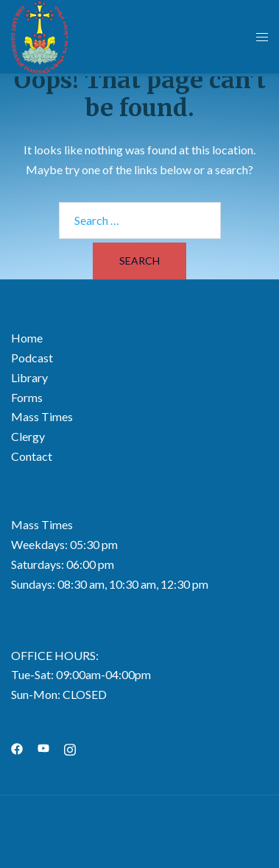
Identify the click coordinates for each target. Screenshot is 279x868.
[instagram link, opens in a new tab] (70, 747)
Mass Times (42, 416)
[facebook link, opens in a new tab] (17, 747)
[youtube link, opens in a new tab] (43, 747)
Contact (32, 456)
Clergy (28, 436)
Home (27, 338)
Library (29, 377)
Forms (27, 397)
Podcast (32, 358)
